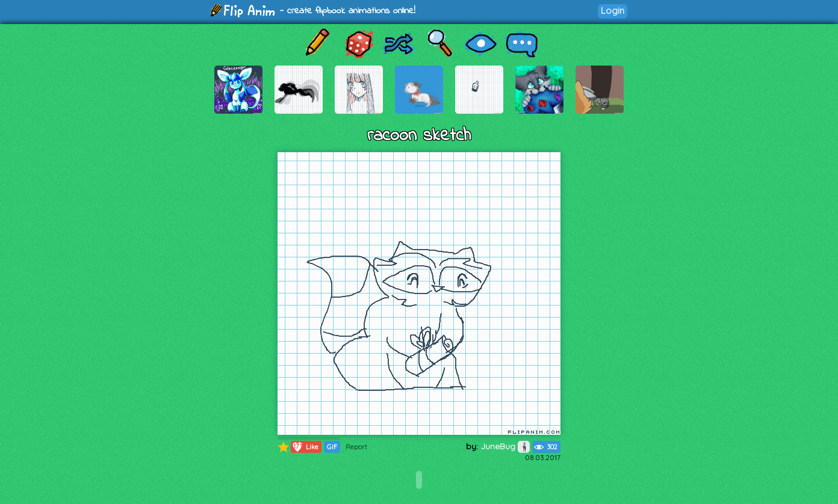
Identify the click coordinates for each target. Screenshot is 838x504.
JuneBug (505, 446)
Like (305, 447)
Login (613, 11)
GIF (332, 447)
